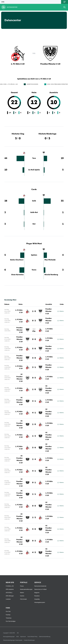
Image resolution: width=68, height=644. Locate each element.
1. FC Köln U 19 (19, 311)
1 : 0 (34, 311)
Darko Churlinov (17, 260)
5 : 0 (34, 349)
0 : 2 (34, 321)
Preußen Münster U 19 (49, 311)
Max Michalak (50, 260)
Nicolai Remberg (51, 275)
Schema (61, 311)
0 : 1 (34, 483)
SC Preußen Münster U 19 (19, 378)
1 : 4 (34, 459)
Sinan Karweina (17, 275)
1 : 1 (34, 494)
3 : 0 (34, 358)
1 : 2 (34, 436)
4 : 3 (34, 552)
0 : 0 (34, 339)
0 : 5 (34, 378)
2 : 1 (34, 367)
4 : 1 (34, 413)
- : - (34, 330)
